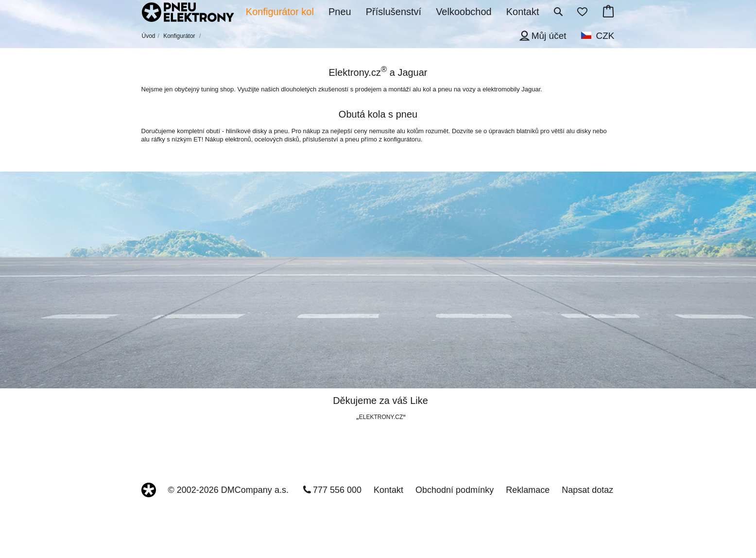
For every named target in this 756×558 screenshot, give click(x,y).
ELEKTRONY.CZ (381, 417)
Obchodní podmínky (455, 490)
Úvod (149, 36)
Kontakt (388, 490)
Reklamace (528, 490)
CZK (605, 36)
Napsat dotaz (587, 490)
